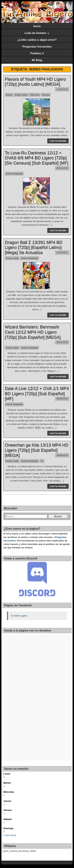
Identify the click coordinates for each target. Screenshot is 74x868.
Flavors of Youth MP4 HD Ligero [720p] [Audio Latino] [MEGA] (35, 82)
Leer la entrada (58, 141)
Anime (9, 95)
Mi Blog (37, 60)
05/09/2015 (62, 399)
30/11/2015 (62, 342)
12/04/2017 (62, 252)
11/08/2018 (62, 89)
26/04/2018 (62, 168)
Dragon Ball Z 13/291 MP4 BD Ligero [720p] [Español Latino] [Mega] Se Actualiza (34, 248)
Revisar (46, 95)
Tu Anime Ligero (19, 616)
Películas (35, 95)
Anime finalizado (14, 174)
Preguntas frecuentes (37, 47)
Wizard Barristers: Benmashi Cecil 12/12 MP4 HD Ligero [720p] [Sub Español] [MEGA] (33, 332)
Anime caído (12, 258)
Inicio (37, 26)
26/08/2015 (62, 455)
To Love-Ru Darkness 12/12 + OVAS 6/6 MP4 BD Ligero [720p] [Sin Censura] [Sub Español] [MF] (37, 158)
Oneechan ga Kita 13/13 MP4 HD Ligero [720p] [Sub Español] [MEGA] (37, 450)
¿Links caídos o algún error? (37, 40)
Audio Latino (21, 95)
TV (42, 461)
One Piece (11, 835)
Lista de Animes (35, 33)
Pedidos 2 (37, 53)
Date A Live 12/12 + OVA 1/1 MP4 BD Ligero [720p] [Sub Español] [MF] (37, 394)
